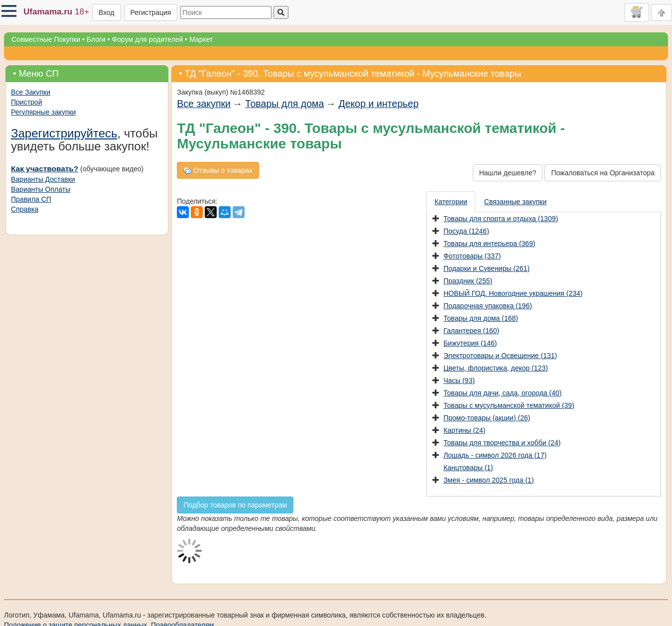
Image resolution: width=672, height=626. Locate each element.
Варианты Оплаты (41, 189)
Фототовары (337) (472, 256)
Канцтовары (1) (468, 468)
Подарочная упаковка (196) (488, 306)
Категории (451, 202)
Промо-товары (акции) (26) (487, 418)
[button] (9, 11)
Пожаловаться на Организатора (603, 173)
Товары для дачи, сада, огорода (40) (502, 393)
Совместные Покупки (46, 39)
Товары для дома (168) (481, 318)
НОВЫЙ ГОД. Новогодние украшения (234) (513, 293)
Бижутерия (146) (470, 343)
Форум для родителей (148, 39)
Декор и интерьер (378, 104)
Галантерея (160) (471, 331)
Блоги (96, 39)
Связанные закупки (515, 202)
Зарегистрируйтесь (64, 133)
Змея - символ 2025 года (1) (488, 480)
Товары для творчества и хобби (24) (502, 443)
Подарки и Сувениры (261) (486, 268)
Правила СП (31, 199)
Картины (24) (464, 430)
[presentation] (451, 202)
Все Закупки (31, 92)
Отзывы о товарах (218, 171)
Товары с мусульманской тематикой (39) (509, 405)
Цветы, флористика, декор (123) (496, 368)
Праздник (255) (468, 281)
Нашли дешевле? (508, 173)
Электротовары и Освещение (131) (500, 356)
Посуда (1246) (466, 231)
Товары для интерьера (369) (489, 244)
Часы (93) (459, 380)
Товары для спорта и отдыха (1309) (501, 219)
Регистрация (151, 12)
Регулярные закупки (43, 112)
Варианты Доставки (43, 179)
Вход (107, 12)
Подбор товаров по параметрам (235, 505)
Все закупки (204, 104)
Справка (25, 209)
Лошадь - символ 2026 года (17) (495, 455)
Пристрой (26, 102)
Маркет (201, 39)
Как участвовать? (45, 169)
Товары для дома (284, 104)
